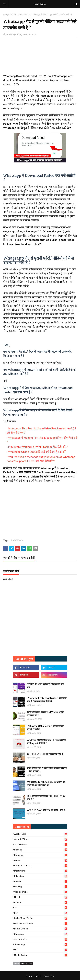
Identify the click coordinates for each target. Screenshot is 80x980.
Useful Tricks (41, 955)
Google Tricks (41, 892)
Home (29, 976)
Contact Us (49, 976)
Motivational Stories (41, 923)
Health (41, 897)
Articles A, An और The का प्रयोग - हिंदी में (46, 810)
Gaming (41, 887)
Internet (41, 902)
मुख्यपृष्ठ (6, 15)
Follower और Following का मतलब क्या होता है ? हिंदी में (46, 728)
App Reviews (41, 844)
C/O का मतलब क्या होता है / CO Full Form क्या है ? (46, 798)
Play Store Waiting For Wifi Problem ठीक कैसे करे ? (38, 447)
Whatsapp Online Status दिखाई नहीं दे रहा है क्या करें (37, 452)
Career (41, 860)
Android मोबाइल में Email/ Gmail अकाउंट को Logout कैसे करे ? (47, 742)
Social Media (17, 15)
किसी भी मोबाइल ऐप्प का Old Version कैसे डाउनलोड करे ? (45, 714)
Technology (41, 945)
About (38, 976)
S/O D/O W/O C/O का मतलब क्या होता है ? (46, 754)
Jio (41, 908)
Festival (41, 881)
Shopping (41, 934)
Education (41, 876)
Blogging (41, 855)
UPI (41, 950)
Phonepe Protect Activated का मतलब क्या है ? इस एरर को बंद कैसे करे (47, 700)
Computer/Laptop (41, 866)
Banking (41, 850)
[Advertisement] (40, 58)
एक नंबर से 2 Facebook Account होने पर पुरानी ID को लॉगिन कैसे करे (46, 784)
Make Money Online (41, 918)
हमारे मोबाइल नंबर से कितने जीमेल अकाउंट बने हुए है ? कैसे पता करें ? (47, 770)
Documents (41, 871)
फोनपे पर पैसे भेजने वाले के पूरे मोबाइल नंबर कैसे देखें (46, 686)
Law (41, 913)
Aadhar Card (41, 834)
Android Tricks (41, 839)
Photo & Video (41, 929)
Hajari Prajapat (12, 34)
